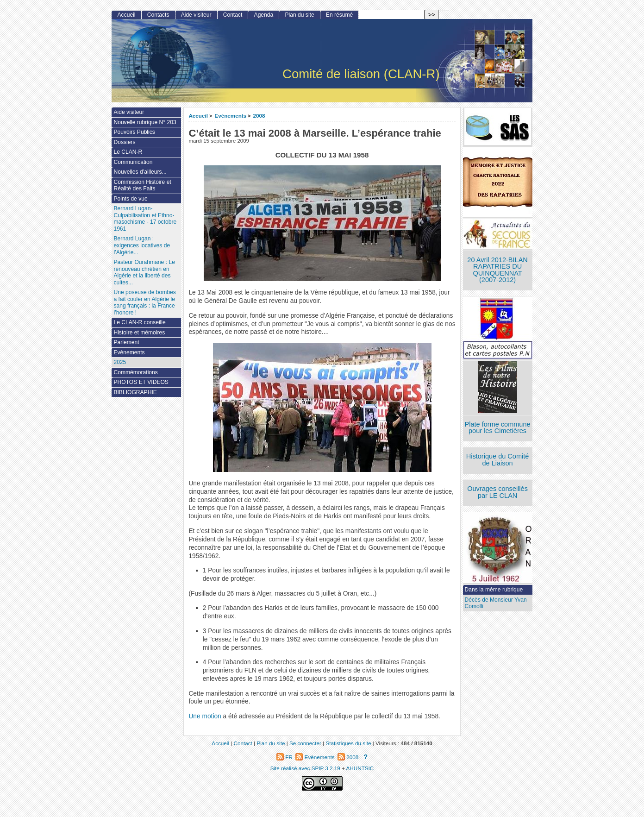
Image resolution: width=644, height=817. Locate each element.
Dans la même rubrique (494, 590)
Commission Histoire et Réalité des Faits (142, 185)
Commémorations (135, 372)
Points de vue (130, 199)
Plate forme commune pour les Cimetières (498, 428)
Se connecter (305, 743)
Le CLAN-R (128, 152)
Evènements (230, 116)
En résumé (339, 15)
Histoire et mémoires (139, 333)
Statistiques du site (348, 743)
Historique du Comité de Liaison (498, 460)
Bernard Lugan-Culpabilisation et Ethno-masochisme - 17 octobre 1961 (145, 219)
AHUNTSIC (360, 768)
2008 (259, 116)
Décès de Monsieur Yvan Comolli (496, 603)
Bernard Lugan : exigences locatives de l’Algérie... (142, 245)
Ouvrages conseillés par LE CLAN (497, 492)
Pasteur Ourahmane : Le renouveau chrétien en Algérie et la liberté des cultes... (144, 272)
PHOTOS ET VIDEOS (141, 382)
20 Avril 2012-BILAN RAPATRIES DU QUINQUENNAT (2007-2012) (497, 270)
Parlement (126, 342)
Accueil (198, 116)
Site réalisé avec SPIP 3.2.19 (305, 768)
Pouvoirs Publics (134, 132)
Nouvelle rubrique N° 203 (145, 122)
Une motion (205, 716)
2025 (120, 362)
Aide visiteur (196, 15)
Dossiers (124, 142)
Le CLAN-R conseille (139, 322)
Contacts (158, 15)
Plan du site (299, 15)
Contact (233, 15)
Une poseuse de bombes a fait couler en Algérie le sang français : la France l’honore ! (144, 302)
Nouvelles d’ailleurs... (140, 172)
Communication (133, 162)
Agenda (264, 15)
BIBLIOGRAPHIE (135, 392)
